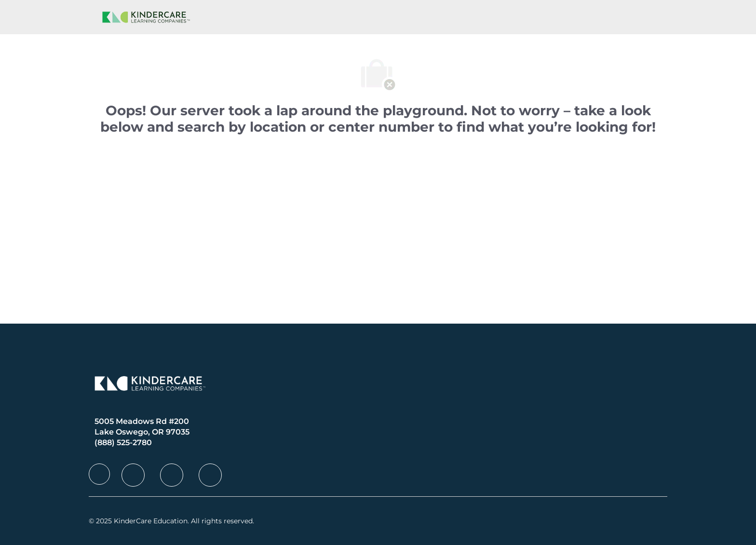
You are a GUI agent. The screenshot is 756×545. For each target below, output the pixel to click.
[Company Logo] (144, 17)
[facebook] (99, 474)
